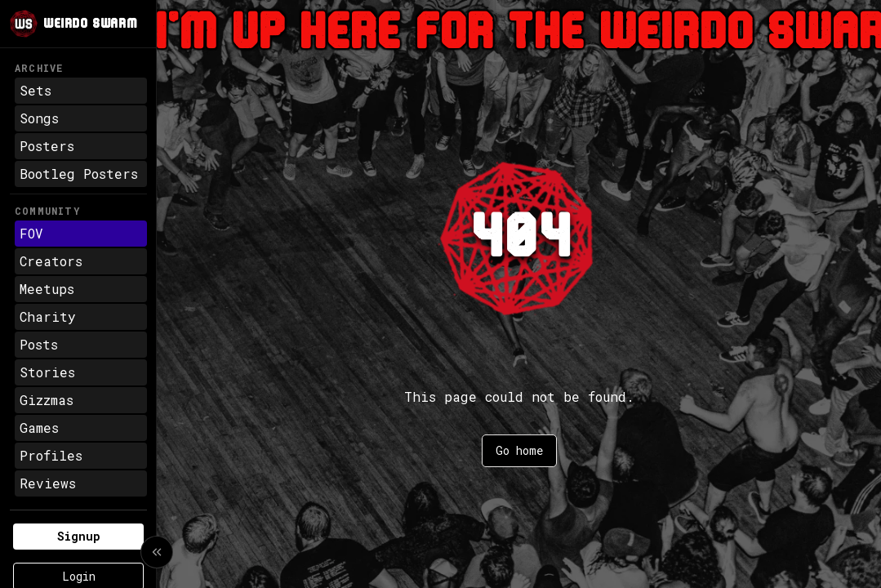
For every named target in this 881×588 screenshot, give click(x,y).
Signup (79, 536)
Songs (39, 118)
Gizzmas (47, 400)
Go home (519, 450)
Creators (51, 261)
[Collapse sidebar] (157, 552)
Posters (47, 146)
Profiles (51, 455)
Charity (48, 316)
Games (39, 428)
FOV (31, 233)
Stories (47, 372)
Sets (36, 90)
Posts (39, 344)
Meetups (47, 289)
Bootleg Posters (79, 174)
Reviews (48, 483)
